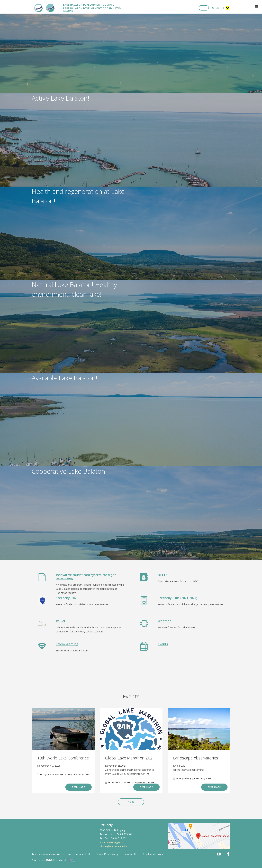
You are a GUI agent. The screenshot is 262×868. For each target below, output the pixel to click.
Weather (164, 621)
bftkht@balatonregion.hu (113, 846)
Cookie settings (153, 854)
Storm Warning (67, 644)
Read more (78, 787)
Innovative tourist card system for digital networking (87, 576)
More (131, 802)
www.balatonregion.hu (112, 842)
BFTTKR (164, 575)
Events (163, 644)
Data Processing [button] (108, 854)
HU (212, 8)
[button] (204, 8)
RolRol (60, 621)
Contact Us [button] (131, 854)
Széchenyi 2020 (67, 598)
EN (217, 8)
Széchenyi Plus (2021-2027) (177, 598)
